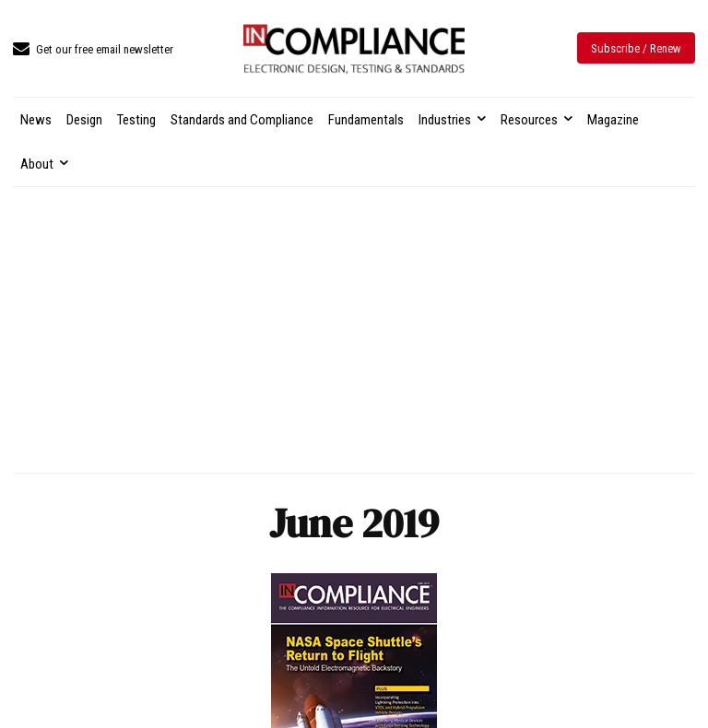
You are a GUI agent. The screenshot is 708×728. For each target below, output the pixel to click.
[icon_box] (93, 50)
